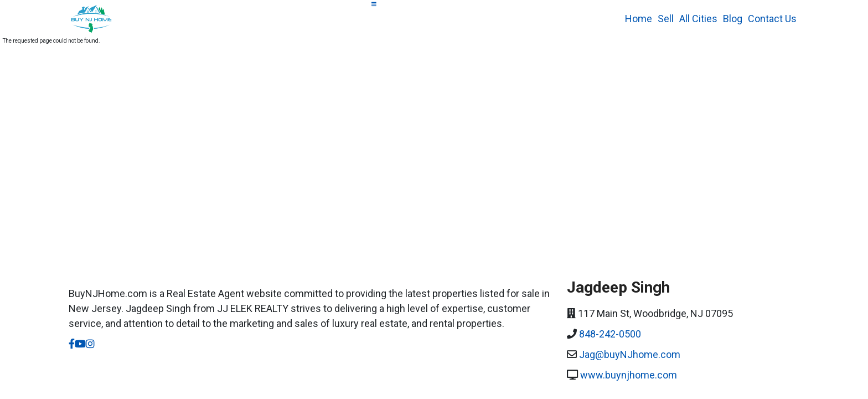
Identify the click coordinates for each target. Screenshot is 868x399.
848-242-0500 (610, 334)
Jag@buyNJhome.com (630, 354)
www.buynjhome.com (629, 375)
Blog (733, 19)
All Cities (698, 19)
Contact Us (772, 19)
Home (639, 19)
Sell (666, 19)
